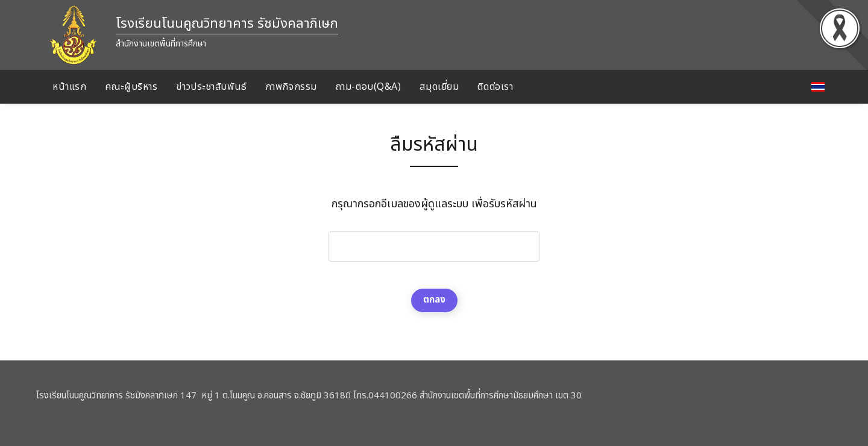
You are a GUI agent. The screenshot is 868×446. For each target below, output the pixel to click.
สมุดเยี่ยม (439, 87)
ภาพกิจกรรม (291, 87)
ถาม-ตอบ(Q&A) (369, 87)
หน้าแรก (69, 87)
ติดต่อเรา (495, 87)
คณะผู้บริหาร (131, 87)
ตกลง (434, 300)
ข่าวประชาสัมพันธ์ (211, 87)
